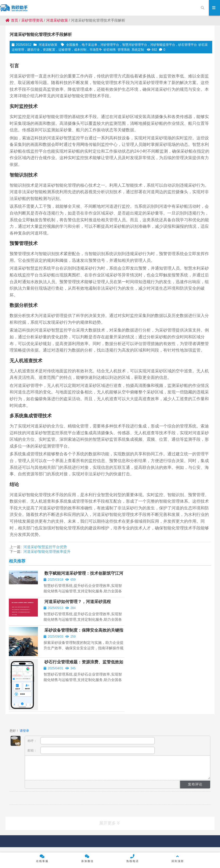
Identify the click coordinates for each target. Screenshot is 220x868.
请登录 (24, 665)
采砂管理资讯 (32, 20)
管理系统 (124, 50)
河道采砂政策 (57, 20)
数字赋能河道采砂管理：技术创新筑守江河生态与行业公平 (72, 578)
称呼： (91, 675)
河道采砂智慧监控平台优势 (45, 547)
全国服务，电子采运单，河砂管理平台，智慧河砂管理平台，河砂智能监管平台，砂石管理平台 (132, 45)
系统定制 (138, 50)
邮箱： (91, 685)
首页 (12, 20)
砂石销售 (110, 50)
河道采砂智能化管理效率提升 (47, 552)
